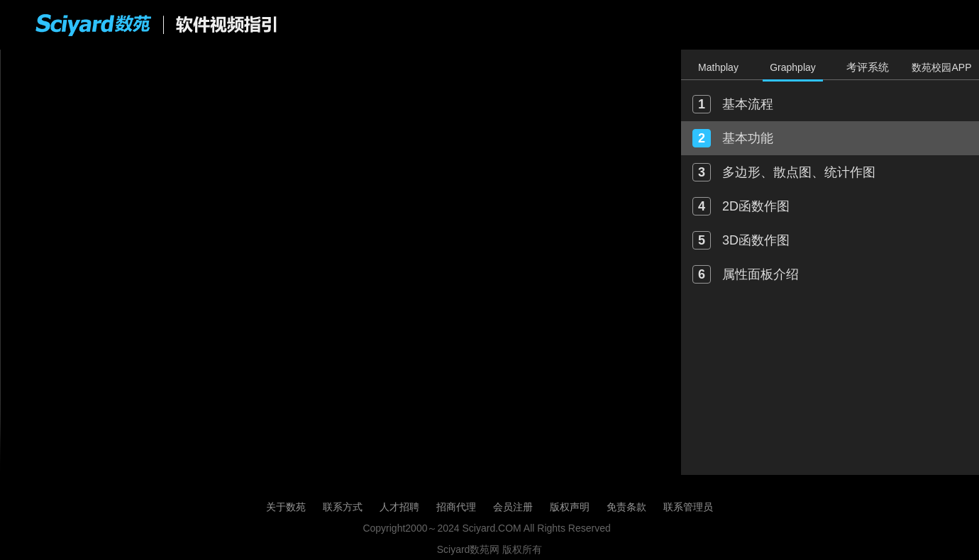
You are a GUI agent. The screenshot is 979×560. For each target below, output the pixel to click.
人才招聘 (399, 507)
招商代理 (456, 507)
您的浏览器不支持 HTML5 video (341, 262)
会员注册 (513, 507)
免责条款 (626, 507)
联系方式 (343, 507)
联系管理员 (688, 507)
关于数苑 (286, 507)
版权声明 (570, 507)
